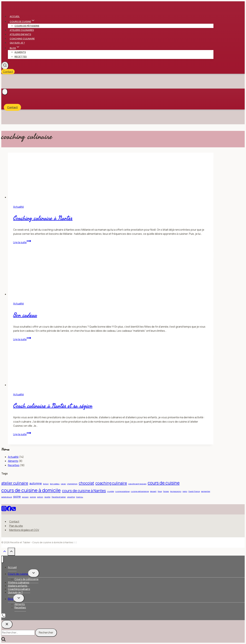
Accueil (15, 16)
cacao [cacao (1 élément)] (63, 484)
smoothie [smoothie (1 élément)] (71, 497)
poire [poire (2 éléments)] (17, 496)
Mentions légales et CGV (24, 530)
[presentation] (111, 176)
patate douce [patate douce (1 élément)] (7, 497)
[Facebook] (9, 510)
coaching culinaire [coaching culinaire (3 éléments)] (111, 483)
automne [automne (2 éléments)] (36, 483)
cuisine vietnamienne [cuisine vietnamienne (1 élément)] (140, 491)
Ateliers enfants (20, 34)
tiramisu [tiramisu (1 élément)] (80, 497)
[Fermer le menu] (2, 559)
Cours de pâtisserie (27, 26)
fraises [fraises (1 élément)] (166, 491)
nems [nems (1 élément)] (185, 491)
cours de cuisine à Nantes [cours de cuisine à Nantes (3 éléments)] (84, 491)
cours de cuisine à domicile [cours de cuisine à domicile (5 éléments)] (31, 490)
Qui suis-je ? (17, 43)
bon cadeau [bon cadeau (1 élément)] (55, 484)
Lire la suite (22, 242)
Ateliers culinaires (22, 30)
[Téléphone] (14, 510)
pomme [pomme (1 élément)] (33, 497)
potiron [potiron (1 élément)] (40, 497)
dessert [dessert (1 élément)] (153, 491)
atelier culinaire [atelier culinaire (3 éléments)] (15, 483)
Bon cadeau (25, 315)
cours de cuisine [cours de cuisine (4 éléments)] (164, 483)
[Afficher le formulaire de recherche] (5, 66)
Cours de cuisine (18, 574)
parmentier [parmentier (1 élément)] (206, 491)
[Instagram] (4, 510)
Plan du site (16, 526)
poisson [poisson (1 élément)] (25, 497)
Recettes (21, 57)
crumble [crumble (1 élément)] (111, 491)
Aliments (20, 52)
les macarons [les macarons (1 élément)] (176, 491)
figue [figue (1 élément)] (160, 491)
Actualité (18, 207)
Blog (11, 599)
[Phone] (3, 616)
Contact (8, 72)
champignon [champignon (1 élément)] (72, 484)
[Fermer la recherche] (7, 624)
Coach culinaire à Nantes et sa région (53, 406)
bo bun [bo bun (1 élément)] (46, 484)
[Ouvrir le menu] (5, 92)
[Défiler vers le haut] (5, 552)
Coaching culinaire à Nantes (43, 218)
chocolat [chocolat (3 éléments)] (86, 483)
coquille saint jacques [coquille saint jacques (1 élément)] (137, 484)
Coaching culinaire (22, 39)
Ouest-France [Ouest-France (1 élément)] (194, 491)
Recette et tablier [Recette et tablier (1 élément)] (59, 497)
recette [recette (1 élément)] (47, 497)
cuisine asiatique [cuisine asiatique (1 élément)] (122, 491)
